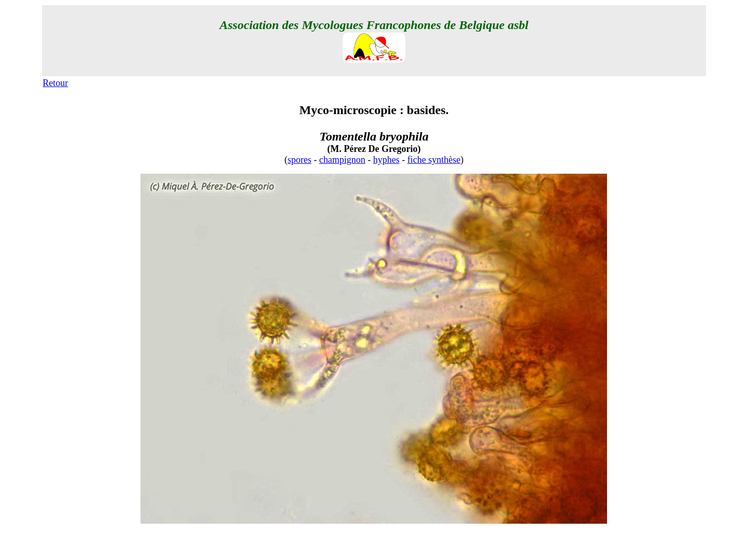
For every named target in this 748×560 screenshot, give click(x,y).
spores (300, 160)
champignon (342, 160)
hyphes (386, 160)
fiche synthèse (434, 160)
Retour (55, 83)
